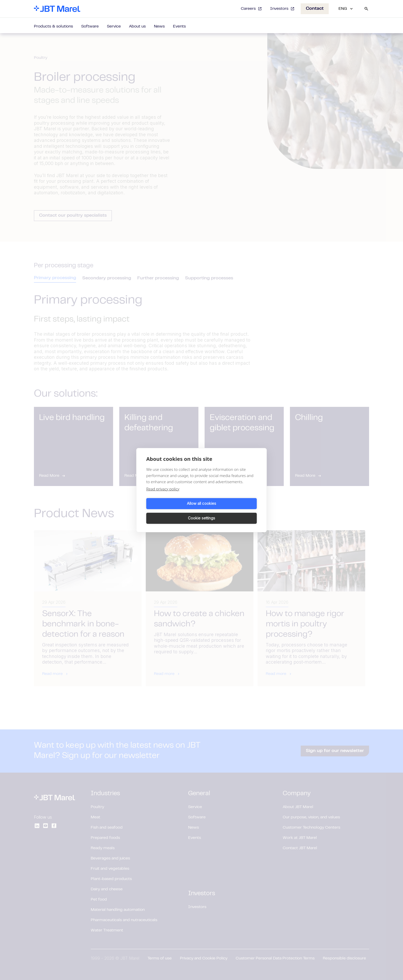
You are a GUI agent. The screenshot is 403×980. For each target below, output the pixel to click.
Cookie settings (230, 511)
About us (137, 26)
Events (179, 26)
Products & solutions (53, 26)
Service (114, 26)
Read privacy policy (163, 496)
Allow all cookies (173, 511)
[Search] (366, 9)
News (159, 26)
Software (90, 26)
